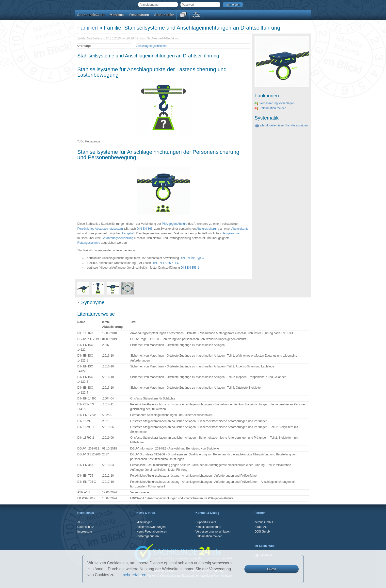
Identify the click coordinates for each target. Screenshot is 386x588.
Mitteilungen (144, 522)
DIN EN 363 (145, 229)
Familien (88, 28)
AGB (80, 522)
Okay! (272, 569)
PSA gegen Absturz (175, 224)
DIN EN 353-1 (190, 268)
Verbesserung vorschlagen (274, 103)
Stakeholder (164, 15)
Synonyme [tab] (91, 302)
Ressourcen (139, 15)
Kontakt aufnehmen (208, 527)
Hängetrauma (231, 233)
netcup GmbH (264, 522)
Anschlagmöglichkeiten (152, 46)
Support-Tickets (206, 522)
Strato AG (261, 527)
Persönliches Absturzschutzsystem (100, 229)
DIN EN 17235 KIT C (165, 263)
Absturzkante (240, 229)
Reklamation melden (270, 108)
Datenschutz (86, 527)
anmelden (233, 5)
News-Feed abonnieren (152, 532)
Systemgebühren (148, 536)
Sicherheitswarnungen (151, 527)
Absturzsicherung (208, 229)
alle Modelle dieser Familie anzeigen (281, 125)
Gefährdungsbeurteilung (118, 238)
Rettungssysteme (89, 243)
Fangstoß (128, 233)
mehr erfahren (134, 575)
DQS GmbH (262, 532)
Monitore (117, 15)
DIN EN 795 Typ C (192, 258)
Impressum (85, 532)
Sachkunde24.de (91, 15)
